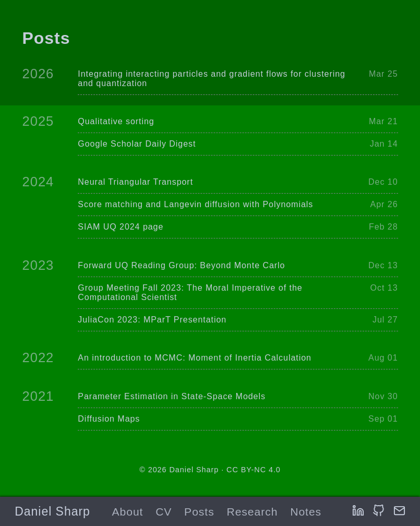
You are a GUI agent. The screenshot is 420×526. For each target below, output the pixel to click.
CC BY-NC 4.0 (254, 470)
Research (252, 512)
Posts (199, 512)
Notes (306, 512)
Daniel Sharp (52, 511)
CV (164, 512)
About (127, 512)
